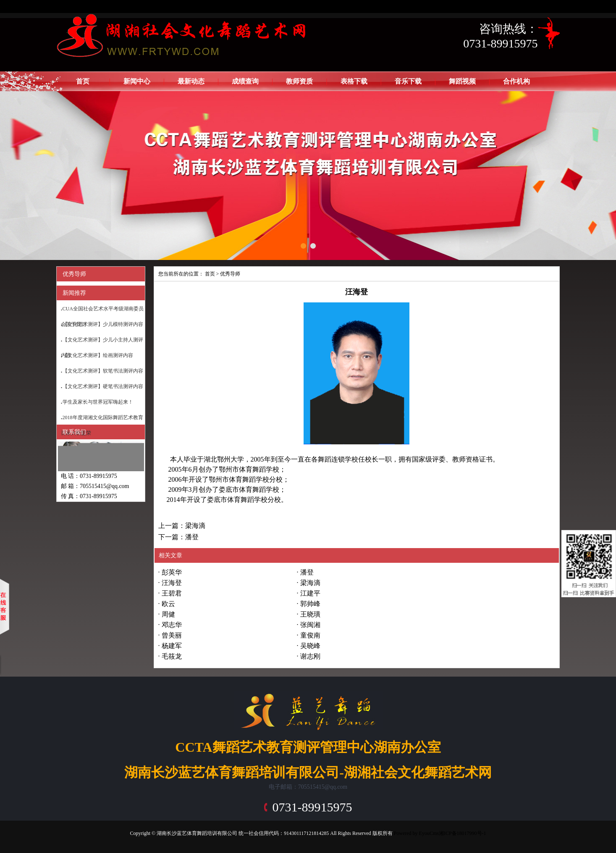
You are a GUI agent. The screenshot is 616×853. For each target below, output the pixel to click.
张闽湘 (310, 625)
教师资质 (299, 81)
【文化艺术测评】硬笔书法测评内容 (103, 386)
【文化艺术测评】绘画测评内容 (98, 355)
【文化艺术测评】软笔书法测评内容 (103, 371)
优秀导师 (230, 274)
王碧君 (172, 593)
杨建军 (172, 646)
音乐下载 (408, 81)
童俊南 (310, 635)
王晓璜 (310, 614)
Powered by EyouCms (416, 833)
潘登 (307, 572)
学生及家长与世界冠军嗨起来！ (98, 402)
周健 (168, 614)
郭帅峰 (310, 604)
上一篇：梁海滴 (182, 526)
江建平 (310, 593)
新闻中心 (137, 81)
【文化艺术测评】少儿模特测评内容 (103, 324)
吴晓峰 (310, 646)
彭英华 (172, 572)
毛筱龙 (172, 656)
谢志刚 (310, 656)
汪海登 (172, 583)
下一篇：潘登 (178, 537)
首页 (83, 81)
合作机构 (516, 81)
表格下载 (354, 81)
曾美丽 (172, 635)
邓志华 (172, 625)
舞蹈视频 (462, 81)
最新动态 (191, 81)
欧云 (168, 604)
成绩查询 (245, 81)
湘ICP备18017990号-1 (463, 833)
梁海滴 (310, 583)
